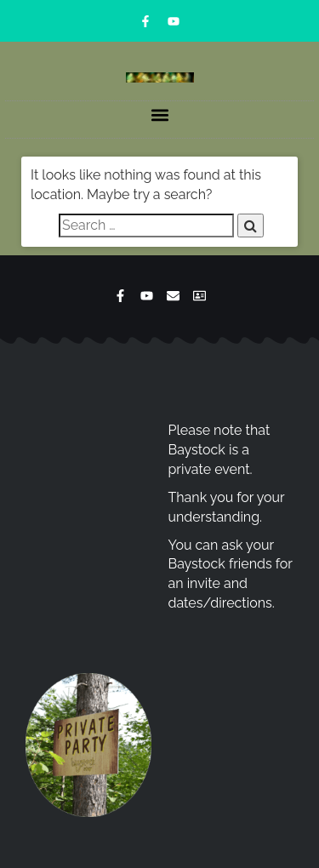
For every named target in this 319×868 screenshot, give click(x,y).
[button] (159, 115)
